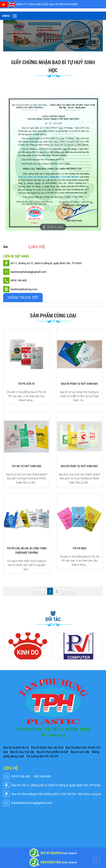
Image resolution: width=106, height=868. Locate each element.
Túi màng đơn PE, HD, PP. (42, 756)
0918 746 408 (21, 776)
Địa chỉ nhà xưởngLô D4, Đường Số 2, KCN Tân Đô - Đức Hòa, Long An (56, 794)
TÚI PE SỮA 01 (26, 384)
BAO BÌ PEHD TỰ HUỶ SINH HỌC (79, 384)
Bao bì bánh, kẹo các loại (47, 747)
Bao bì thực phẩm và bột (52, 752)
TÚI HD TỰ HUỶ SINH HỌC (27, 466)
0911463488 (42, 776)
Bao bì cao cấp (80, 752)
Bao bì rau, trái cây (22, 752)
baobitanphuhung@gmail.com (32, 803)
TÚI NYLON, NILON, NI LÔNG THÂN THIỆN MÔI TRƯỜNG (26, 550)
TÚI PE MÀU (79, 548)
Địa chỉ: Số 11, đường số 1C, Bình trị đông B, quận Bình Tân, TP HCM (56, 785)
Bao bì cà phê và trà (16, 747)
